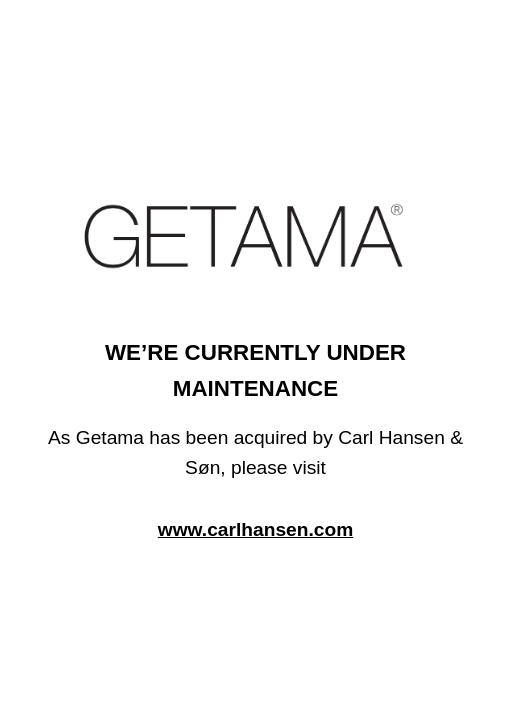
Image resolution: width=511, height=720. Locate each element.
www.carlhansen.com (256, 529)
